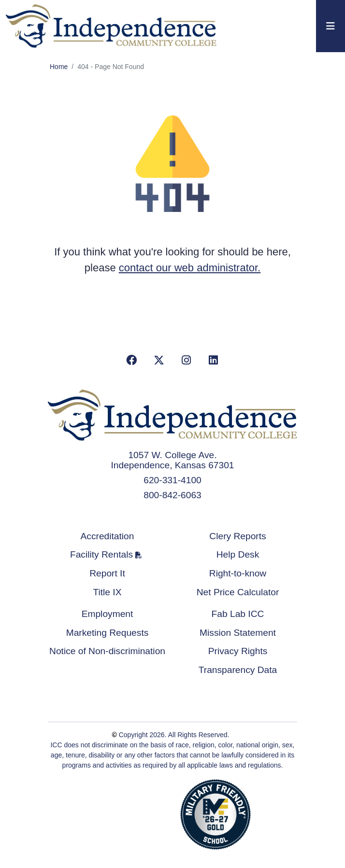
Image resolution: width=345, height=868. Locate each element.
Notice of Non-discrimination (107, 651)
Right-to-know (238, 573)
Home (59, 67)
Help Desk (238, 554)
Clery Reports (237, 536)
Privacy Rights (238, 651)
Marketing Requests (108, 633)
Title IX (108, 592)
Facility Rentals (101, 554)
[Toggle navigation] (331, 26)
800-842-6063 (172, 495)
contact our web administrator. (190, 268)
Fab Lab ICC (238, 614)
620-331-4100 (172, 480)
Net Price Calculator (238, 592)
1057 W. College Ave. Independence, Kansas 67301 (173, 460)
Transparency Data (238, 670)
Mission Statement (238, 633)
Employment (108, 614)
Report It (107, 573)
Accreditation (108, 536)
